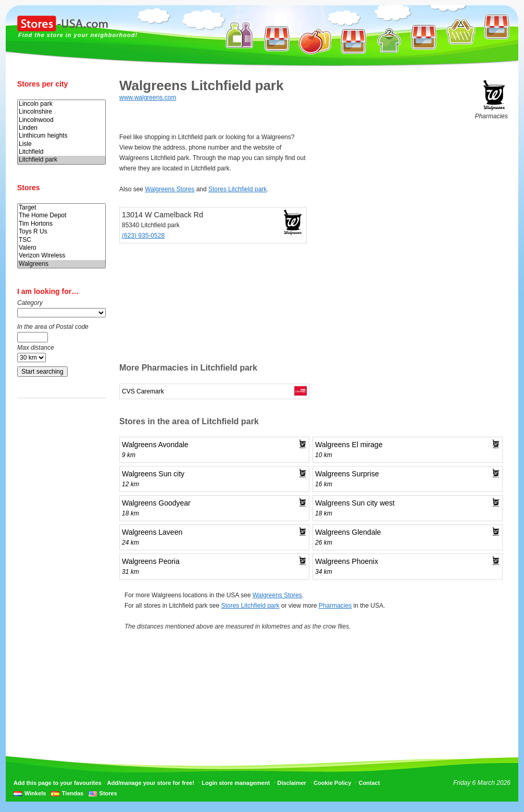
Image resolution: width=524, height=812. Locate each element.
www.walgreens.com (148, 97)
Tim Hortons (61, 224)
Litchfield (61, 152)
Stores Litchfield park (238, 189)
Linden (61, 128)
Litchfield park (61, 160)
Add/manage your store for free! (151, 783)
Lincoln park (61, 104)
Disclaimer (292, 783)
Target (61, 208)
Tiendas (73, 793)
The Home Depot (61, 216)
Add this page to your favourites (58, 783)
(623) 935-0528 (143, 236)
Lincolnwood (61, 120)
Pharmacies (335, 606)
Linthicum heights (61, 136)
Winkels (35, 793)
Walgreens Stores (170, 189)
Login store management (236, 783)
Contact (369, 783)
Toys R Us (61, 232)
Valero (61, 248)
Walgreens (61, 264)
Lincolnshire (61, 112)
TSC (61, 240)
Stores (108, 793)
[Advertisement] (59, 570)
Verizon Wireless (61, 256)
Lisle (61, 144)
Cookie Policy (332, 783)
